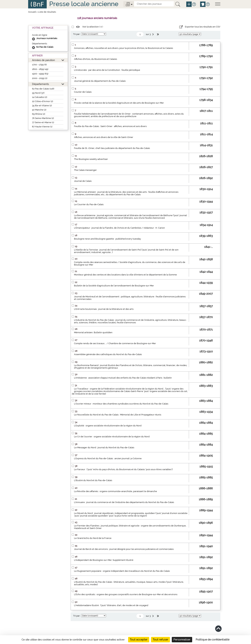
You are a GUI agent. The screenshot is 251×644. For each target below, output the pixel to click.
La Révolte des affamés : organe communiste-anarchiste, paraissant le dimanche (115, 491)
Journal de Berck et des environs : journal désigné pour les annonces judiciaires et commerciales (124, 549)
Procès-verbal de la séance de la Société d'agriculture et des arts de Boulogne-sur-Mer (119, 103)
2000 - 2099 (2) (40, 78)
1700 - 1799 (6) (39, 65)
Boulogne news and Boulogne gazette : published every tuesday (107, 239)
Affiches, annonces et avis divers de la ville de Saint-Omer (104, 137)
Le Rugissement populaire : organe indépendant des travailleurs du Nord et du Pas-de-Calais (122, 571)
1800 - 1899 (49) (40, 69)
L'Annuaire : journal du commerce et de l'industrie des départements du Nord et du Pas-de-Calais (124, 502)
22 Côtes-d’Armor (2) (43, 101)
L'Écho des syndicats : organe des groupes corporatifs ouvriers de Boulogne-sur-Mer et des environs (126, 594)
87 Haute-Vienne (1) (42, 127)
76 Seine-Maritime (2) (43, 118)
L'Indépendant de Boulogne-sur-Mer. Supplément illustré (104, 560)
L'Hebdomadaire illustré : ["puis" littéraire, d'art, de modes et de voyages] (111, 605)
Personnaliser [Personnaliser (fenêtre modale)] (182, 640)
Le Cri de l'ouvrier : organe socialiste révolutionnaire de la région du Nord (112, 437)
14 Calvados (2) (40, 97)
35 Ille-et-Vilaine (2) (42, 106)
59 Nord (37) (38, 93)
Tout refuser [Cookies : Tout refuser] (160, 640)
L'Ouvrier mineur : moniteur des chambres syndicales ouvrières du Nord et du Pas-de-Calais (121, 404)
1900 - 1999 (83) (40, 74)
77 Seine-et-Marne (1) (43, 122)
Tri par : (77, 34)
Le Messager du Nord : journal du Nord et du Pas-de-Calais (104, 447)
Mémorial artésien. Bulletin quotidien (93, 332)
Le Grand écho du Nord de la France (93, 538)
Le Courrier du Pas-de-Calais (89, 204)
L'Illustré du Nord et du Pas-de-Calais (93, 480)
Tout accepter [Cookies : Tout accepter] (139, 640)
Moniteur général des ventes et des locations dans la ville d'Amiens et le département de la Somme (125, 275)
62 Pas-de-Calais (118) (43, 89)
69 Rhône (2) (39, 114)
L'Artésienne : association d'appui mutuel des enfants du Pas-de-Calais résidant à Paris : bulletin (123, 378)
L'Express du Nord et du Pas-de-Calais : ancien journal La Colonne (108, 458)
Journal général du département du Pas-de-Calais (100, 81)
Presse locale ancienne (84, 4)
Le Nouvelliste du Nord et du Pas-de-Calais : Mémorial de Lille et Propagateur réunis (118, 415)
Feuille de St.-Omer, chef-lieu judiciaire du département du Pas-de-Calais (112, 148)
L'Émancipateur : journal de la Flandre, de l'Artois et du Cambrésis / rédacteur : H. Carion (119, 228)
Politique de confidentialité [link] (213, 640)
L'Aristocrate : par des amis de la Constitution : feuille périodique (107, 70)
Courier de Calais (83, 92)
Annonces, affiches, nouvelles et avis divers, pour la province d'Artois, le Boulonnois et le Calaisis (123, 48)
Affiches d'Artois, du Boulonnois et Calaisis (95, 59)
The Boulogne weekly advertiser (91, 159)
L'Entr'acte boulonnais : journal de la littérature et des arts (104, 309)
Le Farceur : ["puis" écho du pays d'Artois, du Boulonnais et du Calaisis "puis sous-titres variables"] (123, 469)
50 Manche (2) (39, 110)
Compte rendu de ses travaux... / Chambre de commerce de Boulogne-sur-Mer (115, 343)
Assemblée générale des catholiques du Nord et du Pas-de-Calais (108, 354)
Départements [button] (40, 84)
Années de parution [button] (43, 60)
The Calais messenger (85, 170)
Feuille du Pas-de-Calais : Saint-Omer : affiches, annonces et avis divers (110, 126)
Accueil (32, 12)
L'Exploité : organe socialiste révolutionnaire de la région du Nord (108, 426)
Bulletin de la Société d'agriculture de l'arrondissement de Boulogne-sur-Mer (114, 286)
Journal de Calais (83, 181)
